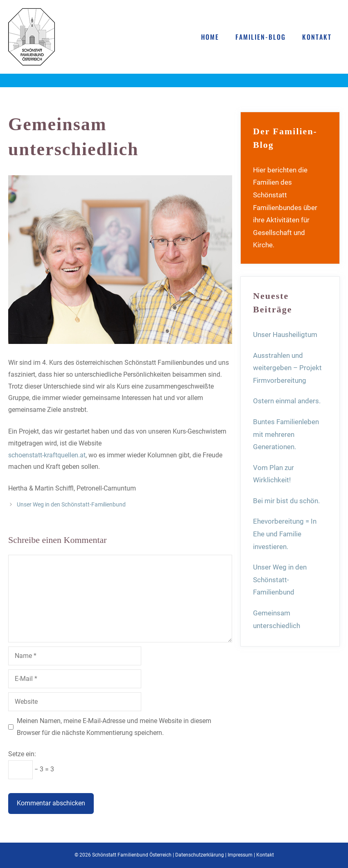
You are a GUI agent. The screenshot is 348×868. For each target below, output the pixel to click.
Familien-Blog (261, 37)
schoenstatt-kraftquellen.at (47, 455)
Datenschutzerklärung (200, 855)
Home (210, 37)
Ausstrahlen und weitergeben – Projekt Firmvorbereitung (287, 368)
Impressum (240, 855)
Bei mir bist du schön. (286, 501)
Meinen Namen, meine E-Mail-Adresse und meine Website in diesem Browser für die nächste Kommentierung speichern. (114, 727)
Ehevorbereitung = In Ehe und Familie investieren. (285, 534)
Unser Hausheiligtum (285, 335)
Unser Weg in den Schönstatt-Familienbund (71, 504)
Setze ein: (22, 754)
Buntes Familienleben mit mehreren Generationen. (286, 434)
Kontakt (317, 37)
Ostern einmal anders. (287, 401)
